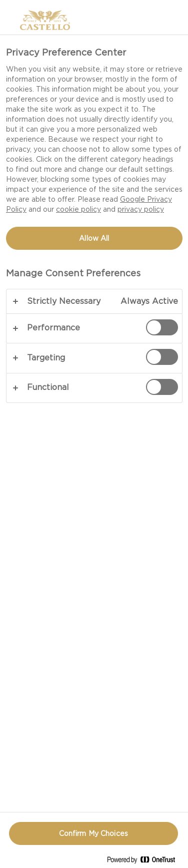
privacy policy (141, 209)
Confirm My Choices (94, 833)
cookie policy (78, 209)
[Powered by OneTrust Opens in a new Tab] (145, 862)
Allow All (94, 238)
